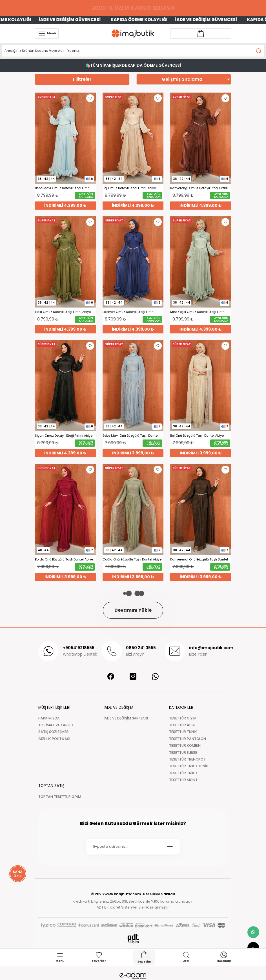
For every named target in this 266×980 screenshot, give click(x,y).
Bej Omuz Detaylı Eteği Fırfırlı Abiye (129, 188)
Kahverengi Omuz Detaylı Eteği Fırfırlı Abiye (199, 188)
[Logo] (133, 33)
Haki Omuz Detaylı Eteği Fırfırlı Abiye (63, 312)
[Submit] (170, 847)
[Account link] (201, 33)
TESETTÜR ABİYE (183, 725)
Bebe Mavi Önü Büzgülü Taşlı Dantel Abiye (130, 436)
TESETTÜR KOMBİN (185, 745)
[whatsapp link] (253, 932)
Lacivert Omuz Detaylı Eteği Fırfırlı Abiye (128, 312)
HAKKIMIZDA (49, 718)
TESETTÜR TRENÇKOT (187, 759)
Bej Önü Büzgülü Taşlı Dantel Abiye (197, 436)
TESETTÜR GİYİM (183, 718)
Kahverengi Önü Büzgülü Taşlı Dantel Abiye (199, 559)
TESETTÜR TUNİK (183, 732)
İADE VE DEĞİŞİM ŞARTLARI (126, 718)
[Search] (133, 51)
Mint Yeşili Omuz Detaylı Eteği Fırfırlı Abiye (198, 312)
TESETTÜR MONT (183, 780)
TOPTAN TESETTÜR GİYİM (60, 797)
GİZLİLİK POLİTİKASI (54, 739)
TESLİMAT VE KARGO (56, 725)
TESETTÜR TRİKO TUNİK (189, 766)
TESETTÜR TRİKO (183, 773)
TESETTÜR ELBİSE (183, 753)
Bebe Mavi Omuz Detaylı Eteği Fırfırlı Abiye (63, 188)
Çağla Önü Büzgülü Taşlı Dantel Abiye (132, 559)
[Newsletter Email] (133, 847)
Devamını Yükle (133, 610)
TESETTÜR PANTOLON (188, 739)
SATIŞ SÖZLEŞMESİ (54, 732)
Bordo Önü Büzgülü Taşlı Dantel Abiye (64, 559)
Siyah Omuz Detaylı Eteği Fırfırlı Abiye (64, 436)
